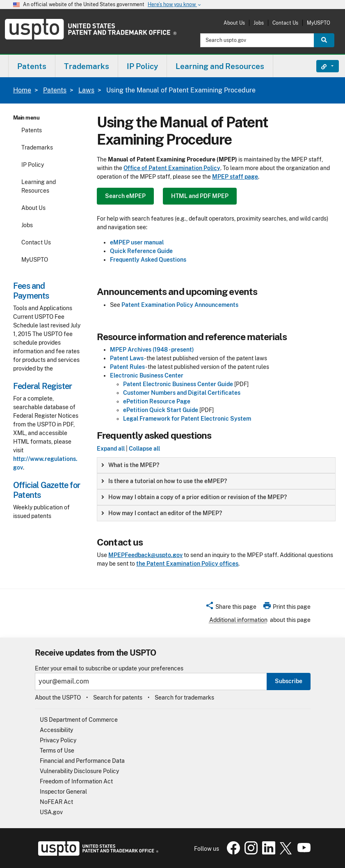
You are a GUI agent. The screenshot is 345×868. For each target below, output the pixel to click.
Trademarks (37, 147)
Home (22, 90)
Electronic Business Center (147, 375)
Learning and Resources (39, 186)
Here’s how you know (175, 5)
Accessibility (56, 730)
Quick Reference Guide (141, 251)
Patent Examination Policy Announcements (180, 305)
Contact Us (285, 23)
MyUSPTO (319, 23)
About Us (234, 23)
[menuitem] (32, 66)
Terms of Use (57, 751)
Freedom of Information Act (76, 781)
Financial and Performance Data (82, 761)
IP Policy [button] (142, 66)
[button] (231, 608)
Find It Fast (321, 66)
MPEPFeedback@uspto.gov (145, 555)
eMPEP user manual (137, 242)
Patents (55, 90)
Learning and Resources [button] (220, 66)
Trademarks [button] (87, 66)
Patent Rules (127, 367)
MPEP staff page (235, 177)
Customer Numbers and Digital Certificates (182, 393)
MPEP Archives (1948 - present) (152, 350)
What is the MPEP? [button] (130, 465)
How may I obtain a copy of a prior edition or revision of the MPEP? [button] (194, 497)
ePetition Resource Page (157, 401)
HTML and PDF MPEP (200, 196)
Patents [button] (32, 66)
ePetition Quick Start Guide (161, 410)
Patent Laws (127, 358)
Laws (86, 90)
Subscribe (289, 681)
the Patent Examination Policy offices (187, 564)
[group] (216, 465)
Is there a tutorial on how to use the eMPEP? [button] (164, 481)
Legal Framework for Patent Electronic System (187, 419)
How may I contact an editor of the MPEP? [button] (162, 513)
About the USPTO (58, 698)
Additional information (238, 620)
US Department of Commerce (79, 720)
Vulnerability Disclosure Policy (79, 771)
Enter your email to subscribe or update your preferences (109, 669)
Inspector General (63, 792)
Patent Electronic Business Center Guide (178, 384)
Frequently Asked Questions (148, 260)
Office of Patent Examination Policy (172, 168)
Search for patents (118, 698)
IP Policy (33, 165)
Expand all (111, 449)
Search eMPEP (125, 196)
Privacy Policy (58, 740)
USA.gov (51, 812)
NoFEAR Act (56, 802)
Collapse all (144, 449)
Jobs (259, 23)
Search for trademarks (184, 698)
